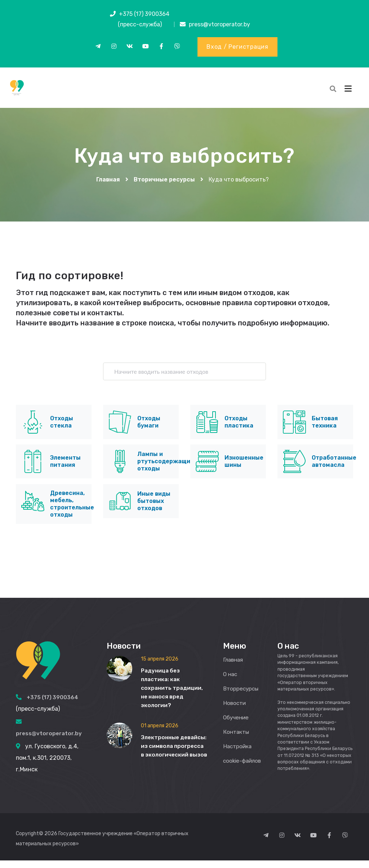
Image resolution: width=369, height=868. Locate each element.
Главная (108, 185)
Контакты (237, 739)
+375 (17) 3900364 (144, 14)
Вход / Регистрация (237, 47)
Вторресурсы (242, 696)
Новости (235, 711)
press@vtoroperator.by (219, 24)
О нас (231, 682)
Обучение (237, 725)
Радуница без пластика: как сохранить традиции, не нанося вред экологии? (173, 695)
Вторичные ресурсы (164, 185)
